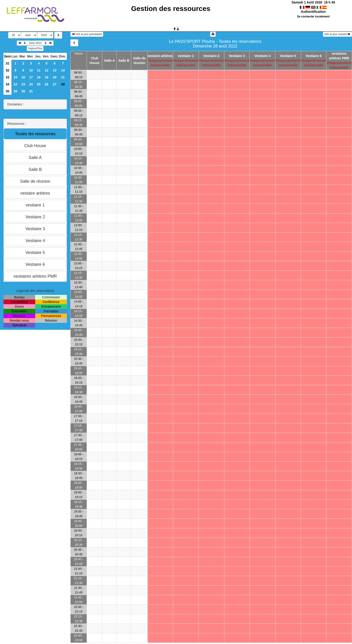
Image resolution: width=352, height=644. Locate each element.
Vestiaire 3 (237, 56)
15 (15, 77)
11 (39, 70)
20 (55, 77)
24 (31, 84)
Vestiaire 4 (262, 56)
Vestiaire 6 (313, 56)
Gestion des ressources (171, 8)
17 (31, 77)
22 (15, 84)
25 (39, 84)
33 (7, 77)
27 (55, 84)
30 (23, 91)
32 (7, 70)
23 (23, 84)
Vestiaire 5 (288, 56)
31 (7, 63)
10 (31, 70)
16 (23, 77)
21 (63, 77)
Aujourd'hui (35, 48)
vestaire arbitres (160, 56)
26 (47, 84)
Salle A (109, 61)
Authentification (313, 12)
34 (7, 84)
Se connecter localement (313, 17)
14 (63, 70)
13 (55, 70)
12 (47, 70)
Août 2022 (35, 43)
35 (7, 91)
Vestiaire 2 (211, 56)
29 (15, 91)
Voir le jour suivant (337, 34)
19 (47, 77)
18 (39, 77)
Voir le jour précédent (87, 34)
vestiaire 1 (186, 56)
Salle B (124, 61)
